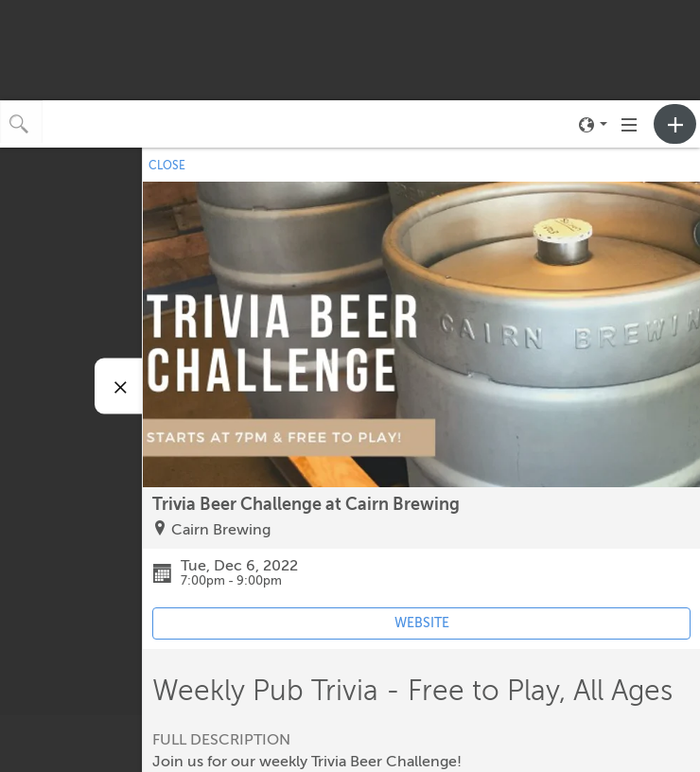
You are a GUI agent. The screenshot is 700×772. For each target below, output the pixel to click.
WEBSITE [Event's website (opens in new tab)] (422, 623)
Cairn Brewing (221, 530)
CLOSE (167, 166)
